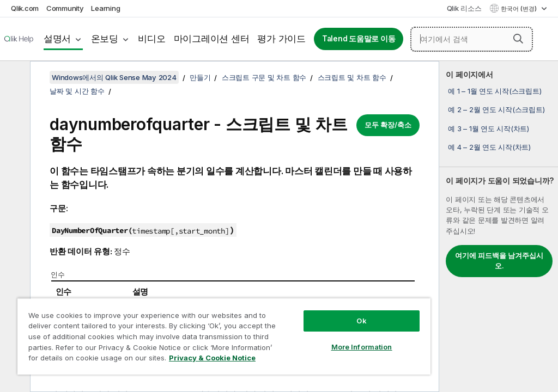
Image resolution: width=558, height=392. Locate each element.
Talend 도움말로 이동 (359, 39)
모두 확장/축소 (388, 125)
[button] (518, 39)
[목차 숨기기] (14, 78)
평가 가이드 (281, 39)
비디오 (151, 39)
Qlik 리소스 (464, 8)
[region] (224, 336)
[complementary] (499, 226)
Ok (361, 321)
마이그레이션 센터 (212, 39)
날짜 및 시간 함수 (77, 91)
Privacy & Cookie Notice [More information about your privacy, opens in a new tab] (212, 358)
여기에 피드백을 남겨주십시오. (499, 261)
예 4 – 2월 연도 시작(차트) (489, 147)
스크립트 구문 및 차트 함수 (264, 77)
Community (65, 8)
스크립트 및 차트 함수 (352, 77)
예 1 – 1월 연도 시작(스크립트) (495, 91)
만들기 (200, 77)
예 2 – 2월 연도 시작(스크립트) (496, 109)
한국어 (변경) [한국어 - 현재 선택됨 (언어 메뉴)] (520, 9)
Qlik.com (25, 8)
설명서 (57, 39)
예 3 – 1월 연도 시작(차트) (489, 128)
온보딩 (105, 39)
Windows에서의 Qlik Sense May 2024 (114, 77)
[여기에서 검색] (472, 39)
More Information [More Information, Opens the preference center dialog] (362, 347)
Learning (105, 8)
